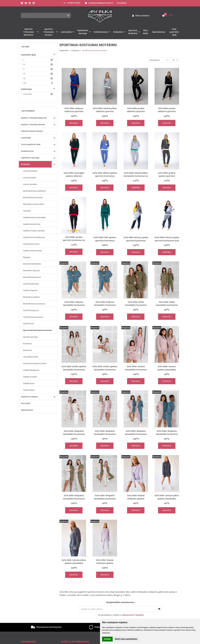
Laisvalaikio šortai (31, 357)
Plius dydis (145, 32)
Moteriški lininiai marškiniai (34, 191)
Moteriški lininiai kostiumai (34, 304)
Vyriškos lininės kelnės (32, 251)
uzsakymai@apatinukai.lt (99, 3)
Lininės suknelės (30, 184)
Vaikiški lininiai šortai (32, 224)
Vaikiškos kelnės (30, 377)
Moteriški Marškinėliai (32, 264)
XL (24, 74)
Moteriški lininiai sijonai (33, 197)
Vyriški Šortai (28, 324)
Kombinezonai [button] (101, 32)
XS (24, 78)
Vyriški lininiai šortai (31, 244)
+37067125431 (72, 3)
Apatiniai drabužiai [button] (133, 32)
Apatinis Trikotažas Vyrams (33, 124)
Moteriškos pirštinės (31, 297)
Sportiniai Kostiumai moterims (37, 330)
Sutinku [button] (107, 639)
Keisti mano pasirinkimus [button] (126, 639)
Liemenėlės (26, 138)
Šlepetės (27, 257)
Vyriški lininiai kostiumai (33, 317)
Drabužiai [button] (118, 32)
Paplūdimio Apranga (30, 158)
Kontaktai (122, 3)
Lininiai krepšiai (30, 178)
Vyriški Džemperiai (31, 310)
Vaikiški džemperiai (31, 370)
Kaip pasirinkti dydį (174, 32)
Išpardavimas (159, 32)
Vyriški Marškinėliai (31, 284)
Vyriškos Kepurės (30, 290)
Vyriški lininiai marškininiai (34, 237)
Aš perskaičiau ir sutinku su (121, 615)
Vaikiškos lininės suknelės (34, 231)
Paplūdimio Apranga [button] (83, 32)
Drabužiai (25, 164)
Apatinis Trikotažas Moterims (34, 118)
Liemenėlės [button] (66, 32)
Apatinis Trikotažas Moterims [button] (28, 32)
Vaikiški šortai (29, 383)
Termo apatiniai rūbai (31, 144)
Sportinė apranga (30, 337)
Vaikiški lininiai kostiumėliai (34, 217)
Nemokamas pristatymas (46, 627)
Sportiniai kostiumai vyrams (35, 363)
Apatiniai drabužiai (29, 397)
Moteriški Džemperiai (32, 277)
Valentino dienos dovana (32, 131)
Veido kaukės (29, 390)
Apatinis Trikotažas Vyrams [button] (48, 32)
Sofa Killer (28, 94)
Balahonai (27, 350)
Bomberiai (27, 344)
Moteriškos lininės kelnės (34, 204)
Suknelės (27, 211)
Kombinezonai (27, 151)
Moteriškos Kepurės (31, 270)
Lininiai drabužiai (30, 171)
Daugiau (74, 123)
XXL (25, 83)
